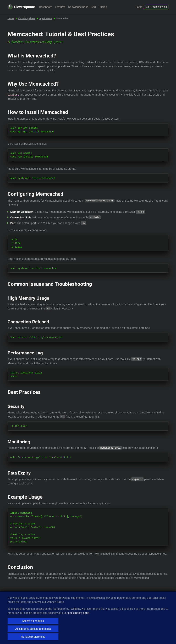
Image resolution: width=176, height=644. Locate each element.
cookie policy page (78, 613)
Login (139, 7)
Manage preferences (33, 637)
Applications (46, 18)
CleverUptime (21, 7)
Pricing (103, 7)
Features (60, 7)
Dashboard (46, 7)
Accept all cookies (33, 621)
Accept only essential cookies (33, 629)
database (13, 95)
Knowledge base (78, 7)
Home (11, 18)
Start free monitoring (156, 7)
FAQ (93, 7)
